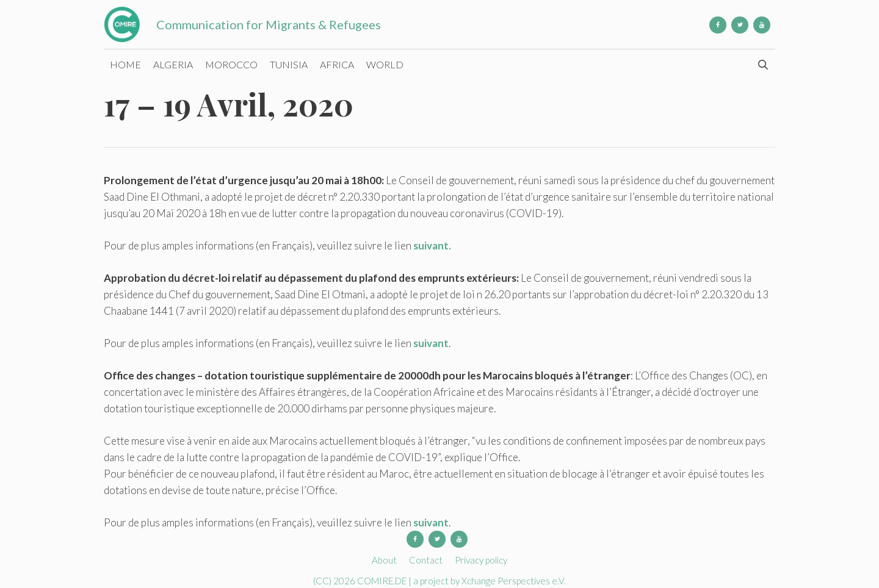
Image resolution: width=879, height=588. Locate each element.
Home (125, 64)
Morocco (231, 64)
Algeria (173, 64)
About (384, 560)
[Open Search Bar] (763, 65)
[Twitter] (740, 25)
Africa (337, 64)
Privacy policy (481, 560)
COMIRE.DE (383, 581)
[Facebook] (718, 25)
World (385, 64)
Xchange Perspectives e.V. (514, 581)
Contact (426, 560)
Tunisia (289, 64)
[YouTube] (762, 25)
